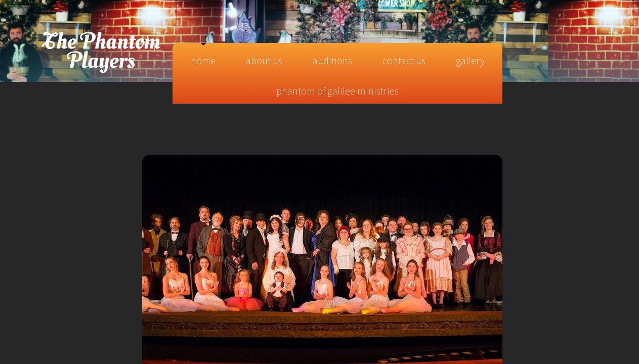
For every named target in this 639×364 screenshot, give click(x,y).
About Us (264, 60)
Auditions (332, 60)
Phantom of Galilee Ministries (337, 91)
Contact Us (404, 60)
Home (203, 60)
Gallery (470, 60)
